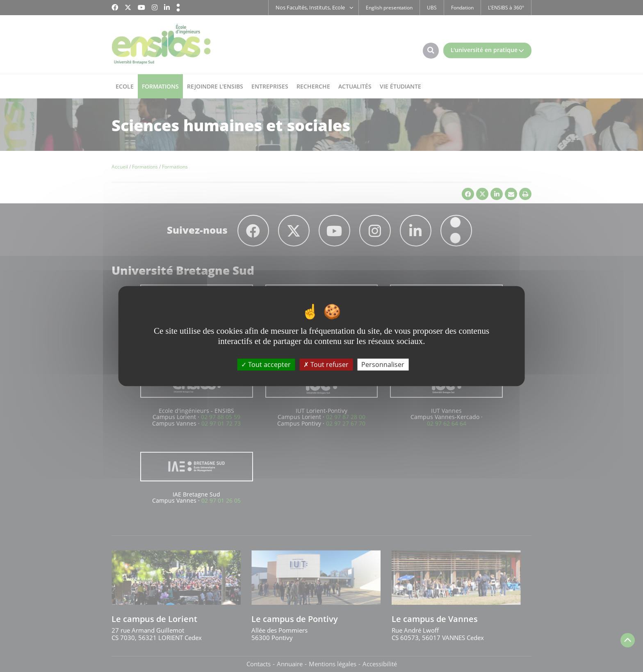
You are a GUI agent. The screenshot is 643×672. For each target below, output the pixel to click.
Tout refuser (326, 364)
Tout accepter (266, 364)
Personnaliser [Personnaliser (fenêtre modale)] (383, 364)
